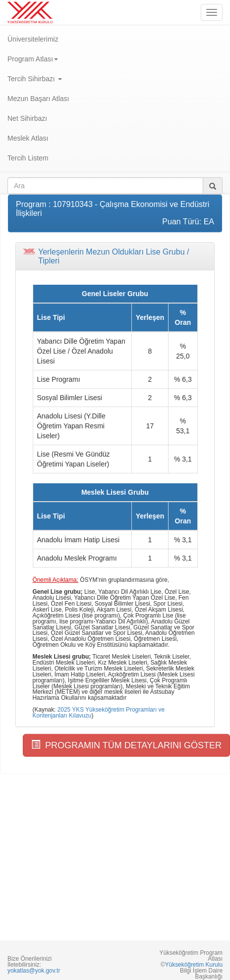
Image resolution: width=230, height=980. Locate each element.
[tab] (115, 256)
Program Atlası (33, 59)
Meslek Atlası (28, 138)
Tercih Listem (28, 158)
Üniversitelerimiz (33, 39)
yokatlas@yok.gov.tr (34, 971)
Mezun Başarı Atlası (38, 99)
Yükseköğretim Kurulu (194, 965)
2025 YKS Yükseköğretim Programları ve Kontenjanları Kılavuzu (99, 713)
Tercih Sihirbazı (35, 79)
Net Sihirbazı (27, 118)
